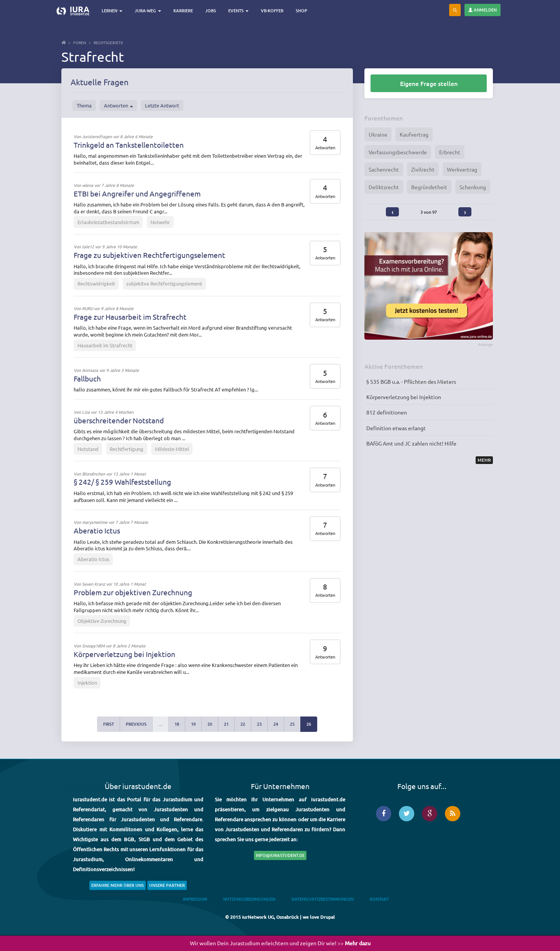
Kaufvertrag (414, 134)
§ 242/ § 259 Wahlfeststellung (122, 482)
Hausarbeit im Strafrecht (105, 345)
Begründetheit (429, 187)
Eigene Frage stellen (429, 83)
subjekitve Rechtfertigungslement (164, 283)
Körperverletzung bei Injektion (124, 654)
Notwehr (160, 222)
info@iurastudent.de (280, 855)
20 (210, 724)
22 (243, 724)
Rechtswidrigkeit (96, 283)
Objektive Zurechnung (102, 621)
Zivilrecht (423, 169)
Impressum (195, 899)
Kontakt (379, 899)
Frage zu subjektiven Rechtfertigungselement (149, 255)
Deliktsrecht (384, 187)
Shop (303, 11)
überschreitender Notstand (119, 420)
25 (292, 724)
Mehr (484, 460)
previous (136, 724)
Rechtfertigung (127, 449)
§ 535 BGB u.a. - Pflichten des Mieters (411, 381)
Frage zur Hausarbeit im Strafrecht (130, 317)
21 (226, 724)
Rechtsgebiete (108, 42)
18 (177, 724)
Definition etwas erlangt (396, 428)
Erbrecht (450, 152)
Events (240, 11)
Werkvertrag (462, 169)
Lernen (113, 11)
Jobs (212, 11)
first (109, 724)
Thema (84, 105)
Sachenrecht (384, 169)
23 (259, 724)
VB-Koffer (273, 11)
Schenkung (473, 187)
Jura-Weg (149, 11)
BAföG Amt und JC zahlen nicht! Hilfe (411, 443)
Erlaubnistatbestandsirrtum (108, 222)
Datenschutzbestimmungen (323, 899)
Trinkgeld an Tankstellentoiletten (129, 145)
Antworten (118, 106)
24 (276, 724)
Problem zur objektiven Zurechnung (133, 592)
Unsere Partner (167, 885)
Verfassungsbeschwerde (398, 152)
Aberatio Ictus (97, 530)
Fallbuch (87, 378)
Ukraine (378, 134)
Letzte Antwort (162, 105)
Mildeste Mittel (172, 449)
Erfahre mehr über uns (118, 885)
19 (193, 724)
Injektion (87, 683)
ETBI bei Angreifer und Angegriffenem (137, 193)
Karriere (184, 11)
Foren (80, 42)
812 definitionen (387, 412)
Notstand (88, 449)
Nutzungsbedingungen (249, 899)
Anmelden (483, 10)
